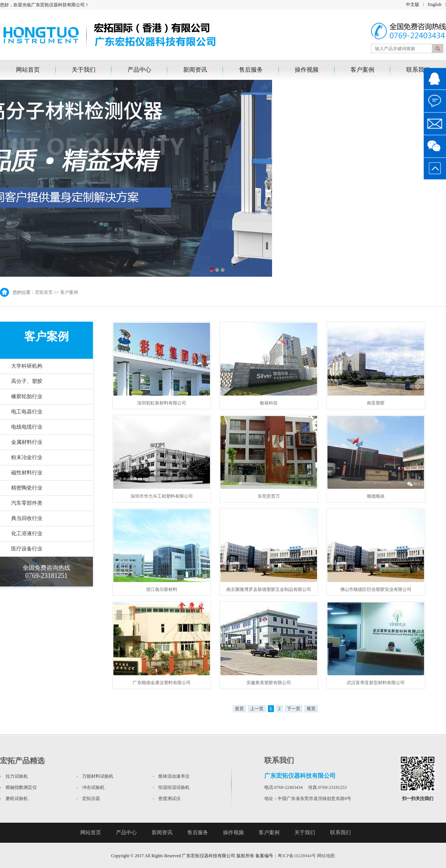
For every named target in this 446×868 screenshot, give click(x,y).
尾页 (311, 709)
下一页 (294, 709)
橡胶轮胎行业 (27, 396)
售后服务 (251, 70)
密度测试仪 (169, 799)
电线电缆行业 (27, 427)
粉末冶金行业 (27, 457)
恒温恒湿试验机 (174, 787)
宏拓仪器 (91, 799)
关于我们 (84, 70)
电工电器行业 (27, 412)
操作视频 (307, 70)
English (435, 4)
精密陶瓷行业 (27, 488)
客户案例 (362, 70)
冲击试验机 (93, 787)
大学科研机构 (27, 366)
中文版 (413, 4)
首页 (239, 709)
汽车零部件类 (27, 503)
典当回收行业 (27, 518)
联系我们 (418, 70)
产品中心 (139, 70)
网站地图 (326, 856)
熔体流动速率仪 (174, 776)
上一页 (257, 709)
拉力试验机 (17, 776)
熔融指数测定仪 (21, 787)
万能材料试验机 (98, 776)
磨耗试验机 (17, 799)
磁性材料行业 (27, 473)
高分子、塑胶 (27, 381)
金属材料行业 (27, 442)
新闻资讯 (195, 70)
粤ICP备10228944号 (297, 856)
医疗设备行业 (27, 549)
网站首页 (28, 70)
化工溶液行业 (27, 534)
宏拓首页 (44, 292)
